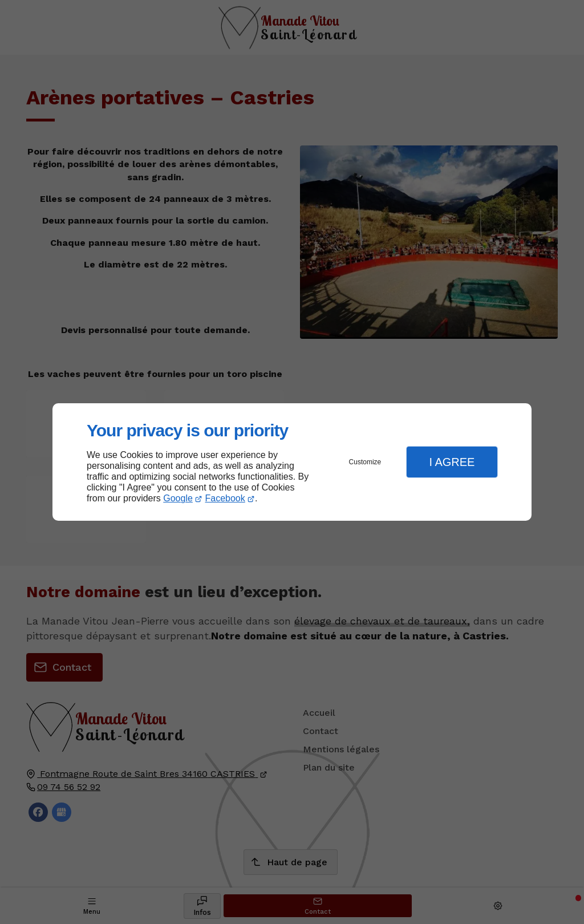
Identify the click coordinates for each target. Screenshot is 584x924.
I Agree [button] (452, 462)
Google (178, 498)
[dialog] (292, 462)
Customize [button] (365, 462)
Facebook (225, 498)
